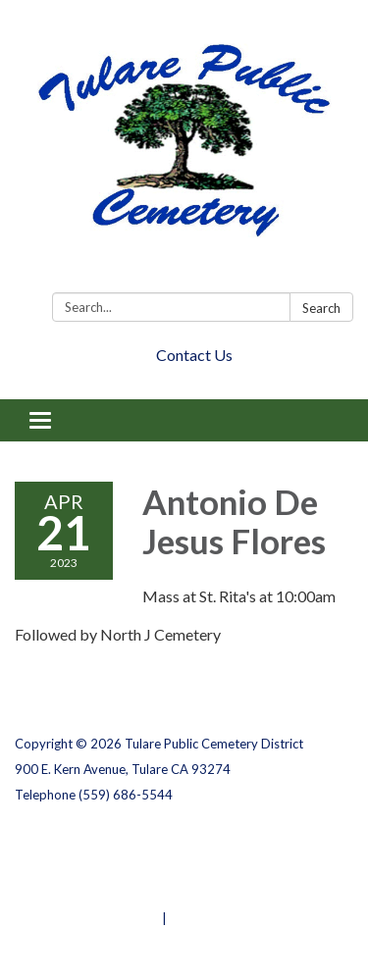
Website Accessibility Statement (118, 893)
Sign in (191, 918)
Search (321, 308)
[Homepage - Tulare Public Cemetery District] (184, 150)
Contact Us (194, 355)
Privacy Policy (57, 842)
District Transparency (83, 867)
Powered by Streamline (87, 918)
